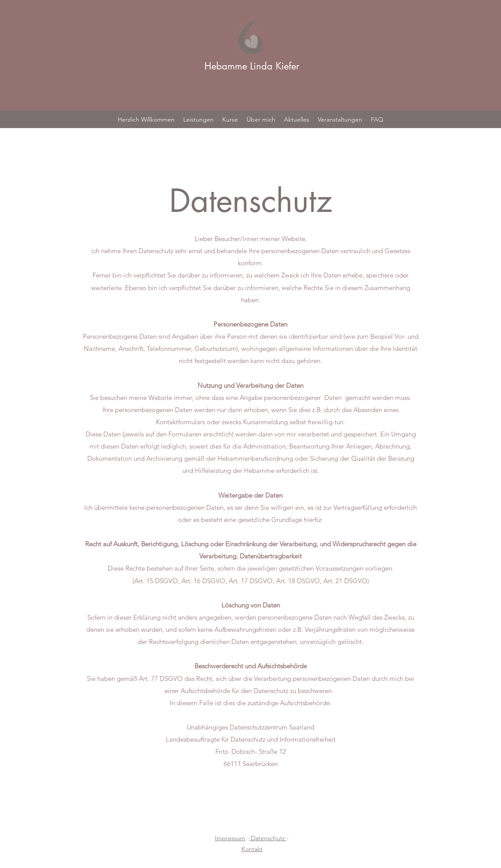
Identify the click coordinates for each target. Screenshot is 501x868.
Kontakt (252, 849)
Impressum (230, 838)
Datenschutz (268, 838)
